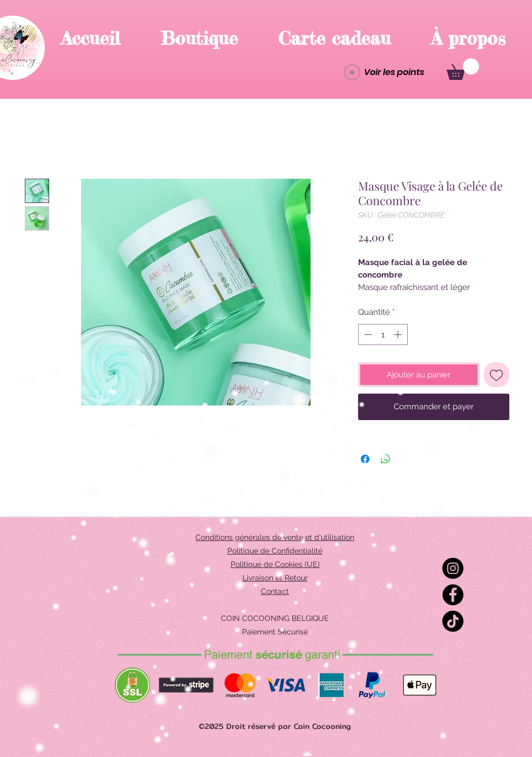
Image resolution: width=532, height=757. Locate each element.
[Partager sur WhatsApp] (386, 459)
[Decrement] (367, 334)
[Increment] (399, 334)
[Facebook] (453, 595)
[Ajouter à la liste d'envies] (497, 375)
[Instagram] (453, 568)
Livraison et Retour (275, 578)
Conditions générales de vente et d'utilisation (275, 537)
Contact (275, 591)
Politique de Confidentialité (275, 551)
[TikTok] (453, 621)
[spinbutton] (383, 334)
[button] (463, 69)
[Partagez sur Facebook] (365, 459)
